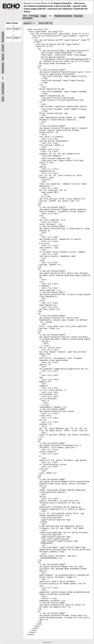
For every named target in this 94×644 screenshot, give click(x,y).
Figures (3, 57)
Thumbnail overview (63, 16)
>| (51, 23)
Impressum (47, 642)
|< (29, 23)
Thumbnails (3, 37)
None (3, 99)
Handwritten (3, 68)
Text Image (34, 16)
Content (3, 48)
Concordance (3, 88)
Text (25, 16)
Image (43, 16)
